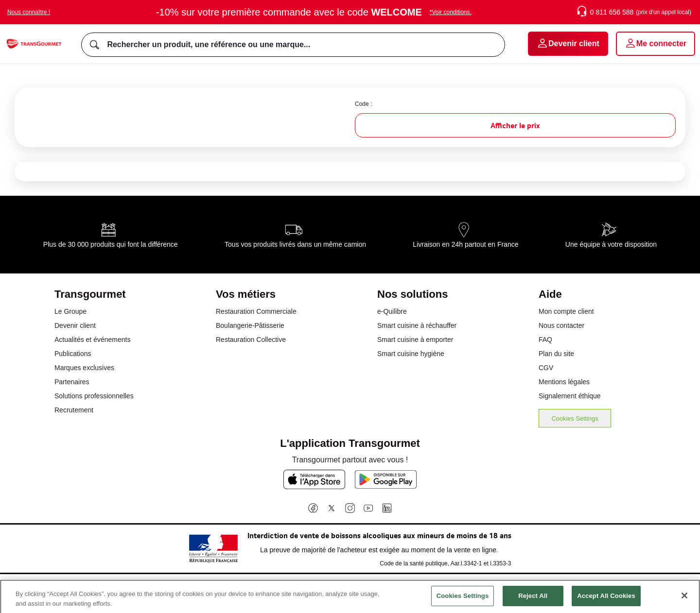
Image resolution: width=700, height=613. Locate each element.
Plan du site (556, 354)
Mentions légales (564, 382)
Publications (73, 354)
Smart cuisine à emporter (415, 340)
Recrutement (74, 410)
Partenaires (72, 382)
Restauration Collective (251, 340)
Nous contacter (561, 325)
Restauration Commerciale (256, 311)
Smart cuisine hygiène (411, 354)
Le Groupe (70, 311)
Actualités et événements (92, 340)
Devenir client (75, 325)
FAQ (545, 340)
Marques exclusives (84, 368)
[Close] (684, 601)
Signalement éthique (570, 396)
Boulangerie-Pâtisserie (250, 325)
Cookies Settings (575, 418)
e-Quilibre (392, 311)
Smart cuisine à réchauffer (417, 325)
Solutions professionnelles (94, 396)
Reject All (533, 601)
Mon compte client (566, 311)
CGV (546, 368)
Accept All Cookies (606, 601)
